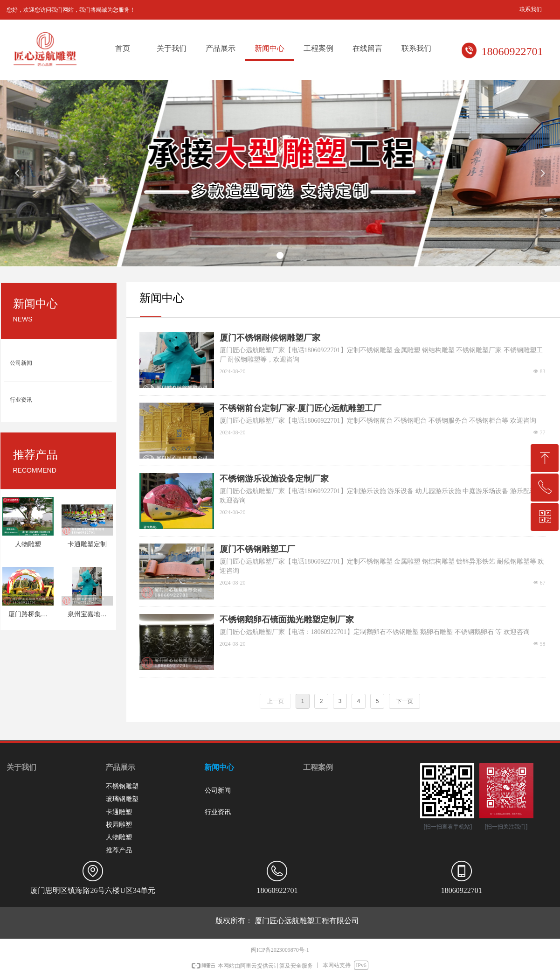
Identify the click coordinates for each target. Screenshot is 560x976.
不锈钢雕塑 (122, 786)
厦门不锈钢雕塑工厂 (257, 549)
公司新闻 (21, 363)
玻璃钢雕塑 (122, 799)
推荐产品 (119, 850)
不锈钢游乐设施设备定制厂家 (274, 479)
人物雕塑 (119, 837)
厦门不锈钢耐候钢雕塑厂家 (270, 338)
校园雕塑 (119, 825)
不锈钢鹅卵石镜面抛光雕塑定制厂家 (287, 620)
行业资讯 (21, 400)
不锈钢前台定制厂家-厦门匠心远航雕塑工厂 (301, 408)
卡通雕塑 (119, 812)
